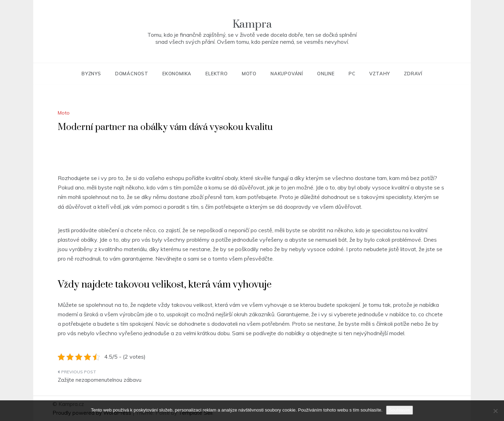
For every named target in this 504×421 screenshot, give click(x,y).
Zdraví (413, 74)
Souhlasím (400, 410)
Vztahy (380, 74)
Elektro (217, 74)
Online (326, 74)
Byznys (91, 74)
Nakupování (287, 74)
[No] (495, 411)
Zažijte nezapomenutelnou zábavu (100, 380)
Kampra (252, 24)
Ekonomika (177, 74)
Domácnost (132, 74)
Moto (249, 74)
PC (352, 74)
